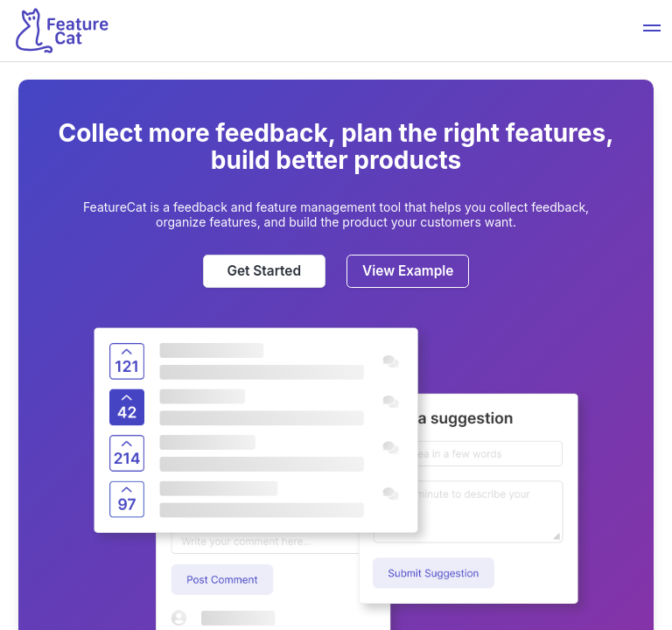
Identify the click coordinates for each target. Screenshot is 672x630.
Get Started (264, 271)
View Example (408, 271)
